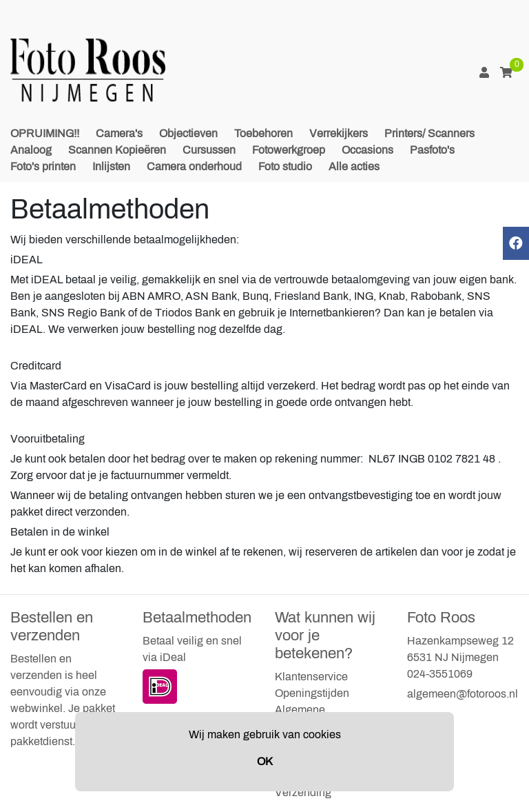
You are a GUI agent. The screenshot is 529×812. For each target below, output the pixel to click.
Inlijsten (111, 166)
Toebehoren (263, 133)
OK (265, 761)
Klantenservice (311, 677)
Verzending (303, 792)
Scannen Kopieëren (117, 150)
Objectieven (188, 133)
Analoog (31, 150)
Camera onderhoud (194, 166)
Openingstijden (312, 693)
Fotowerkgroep (289, 150)
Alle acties (354, 166)
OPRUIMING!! (45, 133)
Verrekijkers (339, 133)
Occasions (367, 150)
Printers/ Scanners (429, 133)
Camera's (119, 133)
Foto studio (285, 166)
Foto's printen (43, 166)
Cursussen (209, 150)
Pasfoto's (432, 150)
